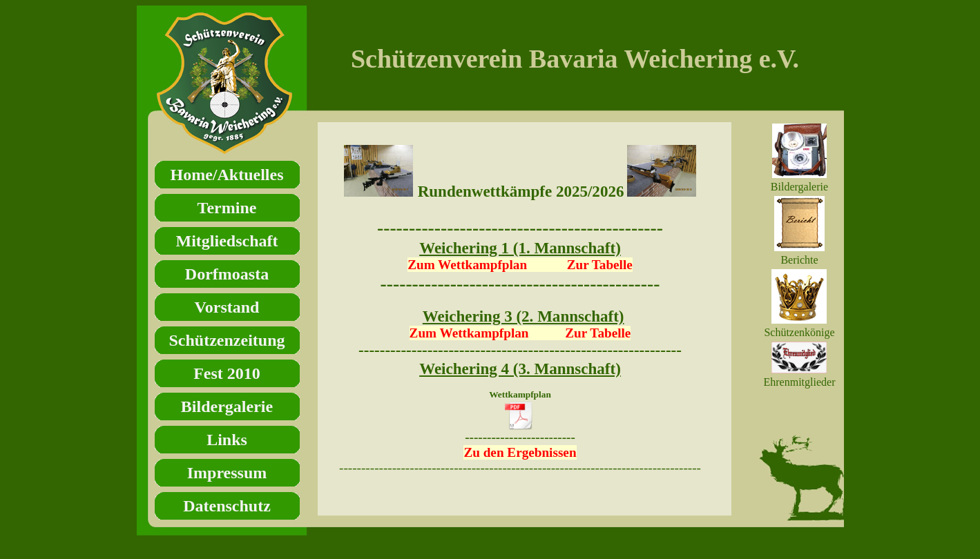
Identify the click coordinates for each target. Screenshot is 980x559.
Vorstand (227, 307)
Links (227, 440)
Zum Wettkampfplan (469, 333)
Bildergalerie (227, 406)
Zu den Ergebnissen (520, 452)
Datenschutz (227, 506)
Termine (227, 208)
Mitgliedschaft (227, 241)
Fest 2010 (227, 373)
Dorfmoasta (227, 274)
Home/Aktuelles (227, 175)
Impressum (227, 473)
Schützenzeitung (227, 340)
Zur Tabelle (600, 265)
